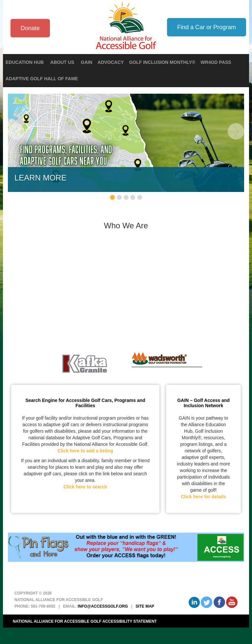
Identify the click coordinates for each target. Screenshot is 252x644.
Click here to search (85, 487)
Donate (30, 28)
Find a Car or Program (207, 27)
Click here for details (203, 497)
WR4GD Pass (216, 62)
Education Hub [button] (25, 62)
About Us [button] (63, 62)
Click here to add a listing (85, 451)
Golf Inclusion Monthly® (162, 62)
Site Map (145, 606)
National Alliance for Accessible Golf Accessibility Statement (85, 621)
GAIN (86, 62)
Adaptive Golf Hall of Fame (42, 79)
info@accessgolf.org (103, 606)
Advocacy (111, 62)
